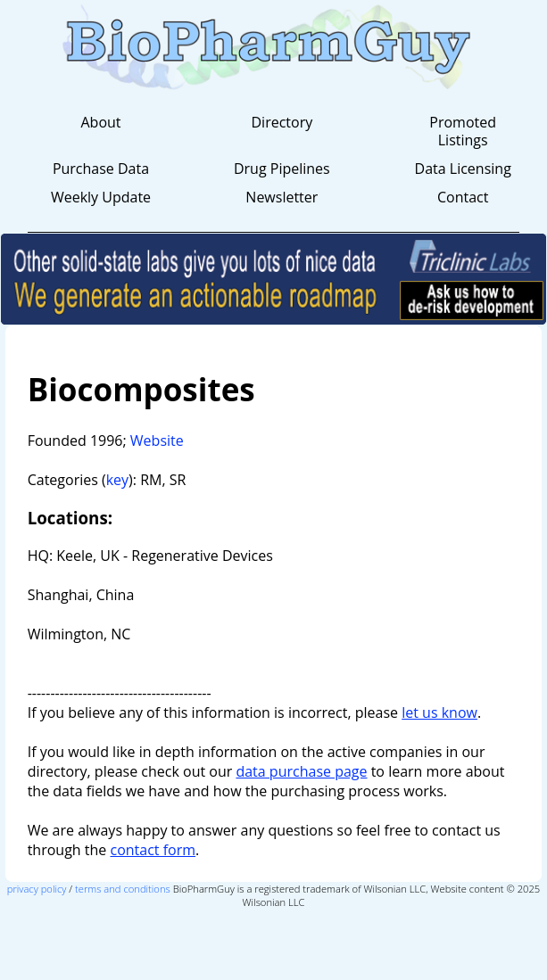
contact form (153, 850)
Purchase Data (101, 169)
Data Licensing (463, 169)
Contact (463, 197)
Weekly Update (101, 197)
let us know (439, 712)
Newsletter (282, 197)
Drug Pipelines (282, 169)
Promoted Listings (463, 131)
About (100, 122)
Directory (282, 122)
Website (157, 441)
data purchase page (301, 771)
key (117, 480)
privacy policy (37, 889)
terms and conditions (123, 889)
